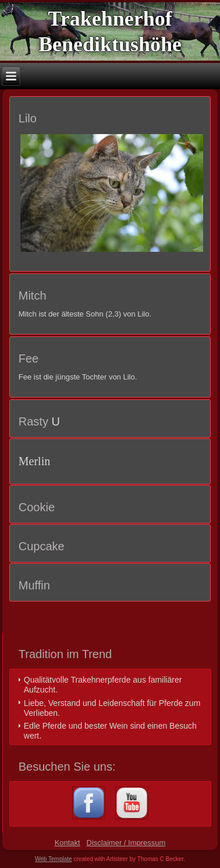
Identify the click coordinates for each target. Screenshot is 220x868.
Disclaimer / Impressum (126, 843)
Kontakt (68, 843)
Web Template (54, 859)
